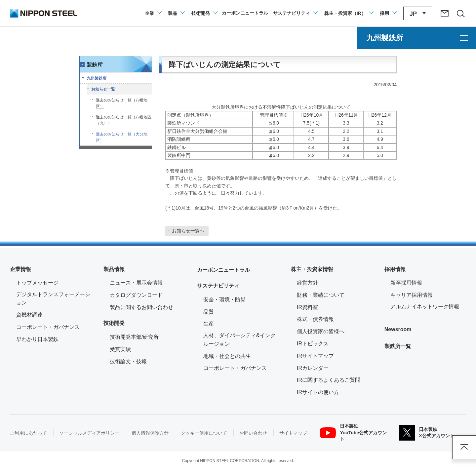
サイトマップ (293, 433)
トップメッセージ (37, 283)
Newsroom (398, 329)
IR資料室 (307, 307)
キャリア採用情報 (412, 295)
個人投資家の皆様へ (321, 331)
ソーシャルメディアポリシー (89, 433)
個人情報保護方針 (150, 433)
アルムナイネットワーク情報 (428, 306)
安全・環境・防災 (224, 300)
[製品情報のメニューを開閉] (176, 13)
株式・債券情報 (315, 319)
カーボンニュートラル (223, 270)
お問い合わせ (253, 433)
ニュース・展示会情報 (136, 283)
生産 (209, 324)
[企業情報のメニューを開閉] (153, 13)
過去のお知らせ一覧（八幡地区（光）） (124, 120)
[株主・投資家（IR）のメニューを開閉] (349, 13)
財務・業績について (321, 295)
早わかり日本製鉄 (37, 339)
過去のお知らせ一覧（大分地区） (122, 137)
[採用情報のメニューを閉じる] (388, 13)
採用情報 (395, 269)
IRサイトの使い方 (318, 392)
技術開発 (114, 323)
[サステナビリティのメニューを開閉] (295, 13)
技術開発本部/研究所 (134, 337)
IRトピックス (313, 344)
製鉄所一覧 (398, 346)
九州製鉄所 (97, 78)
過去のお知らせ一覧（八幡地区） (122, 103)
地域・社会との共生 (227, 356)
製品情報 (114, 269)
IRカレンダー (313, 368)
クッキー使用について (204, 433)
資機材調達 (29, 315)
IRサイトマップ (315, 356)
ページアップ (464, 447)
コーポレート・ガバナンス (48, 327)
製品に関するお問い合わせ (141, 307)
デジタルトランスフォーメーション (53, 299)
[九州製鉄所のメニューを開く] (416, 38)
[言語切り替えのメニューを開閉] (418, 13)
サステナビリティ (218, 286)
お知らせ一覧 (103, 89)
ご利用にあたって (28, 433)
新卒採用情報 (406, 283)
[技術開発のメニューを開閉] (204, 13)
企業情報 (20, 269)
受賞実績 (120, 349)
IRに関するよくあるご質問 (329, 380)
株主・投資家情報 (312, 269)
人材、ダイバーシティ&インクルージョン (239, 340)
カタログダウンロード (136, 295)
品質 (209, 312)
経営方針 (307, 283)
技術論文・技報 (128, 361)
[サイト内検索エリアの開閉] (460, 13)
